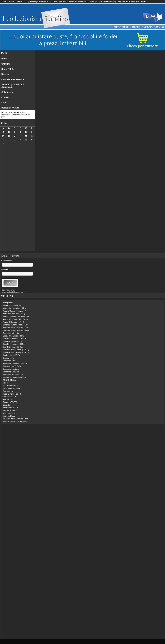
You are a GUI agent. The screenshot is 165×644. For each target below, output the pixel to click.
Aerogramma (8, 303)
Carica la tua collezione (47, 2)
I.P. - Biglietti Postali (11, 386)
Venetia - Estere (9, 413)
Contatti (91, 2)
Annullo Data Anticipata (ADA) (15, 308)
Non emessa (8, 391)
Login (4, 103)
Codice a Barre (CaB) (11, 355)
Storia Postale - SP (10, 408)
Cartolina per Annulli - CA (13, 347)
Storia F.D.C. (22, 2)
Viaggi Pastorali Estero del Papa (15, 419)
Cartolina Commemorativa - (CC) (16, 339)
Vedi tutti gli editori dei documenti (73, 2)
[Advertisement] (18, 199)
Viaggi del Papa (9, 416)
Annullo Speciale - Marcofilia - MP (16, 317)
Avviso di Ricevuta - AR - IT (14, 322)
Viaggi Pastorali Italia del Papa (15, 422)
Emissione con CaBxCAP (13, 366)
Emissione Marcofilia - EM (13, 375)
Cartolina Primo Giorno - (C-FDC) (16, 352)
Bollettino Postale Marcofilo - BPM (16, 328)
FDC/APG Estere (10, 380)
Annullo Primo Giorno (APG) (14, 314)
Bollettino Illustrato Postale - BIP (15, 325)
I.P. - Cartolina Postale (12, 388)
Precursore (7, 399)
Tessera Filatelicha (10, 411)
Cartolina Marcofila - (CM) (13, 341)
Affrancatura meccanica (12, 306)
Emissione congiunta (11, 369)
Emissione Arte (9, 361)
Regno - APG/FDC (10, 402)
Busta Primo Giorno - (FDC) (14, 336)
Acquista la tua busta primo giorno (132, 2)
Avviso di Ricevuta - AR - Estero (15, 319)
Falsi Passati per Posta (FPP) (14, 377)
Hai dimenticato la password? (13, 292)
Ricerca (33, 2)
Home (4, 2)
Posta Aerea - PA (10, 397)
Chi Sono (12, 2)
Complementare (9, 358)
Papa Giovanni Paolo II (12, 394)
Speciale (6, 405)
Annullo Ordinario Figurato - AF (15, 311)
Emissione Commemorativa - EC (16, 364)
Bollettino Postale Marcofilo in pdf (16, 330)
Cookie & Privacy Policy (106, 2)
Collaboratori (8, 92)
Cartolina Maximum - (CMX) (14, 344)
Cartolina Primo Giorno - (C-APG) (16, 350)
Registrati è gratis (10, 108)
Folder (6, 383)
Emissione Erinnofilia (11, 372)
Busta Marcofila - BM (11, 333)
